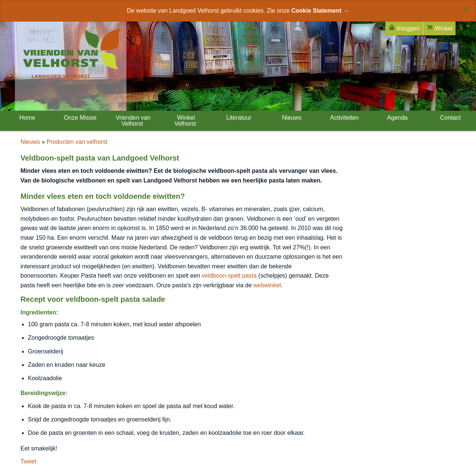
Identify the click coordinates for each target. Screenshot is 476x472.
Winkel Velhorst (185, 121)
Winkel (439, 28)
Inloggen (404, 28)
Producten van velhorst (77, 142)
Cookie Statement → (320, 11)
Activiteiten (344, 118)
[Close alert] (466, 9)
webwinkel (267, 285)
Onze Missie (79, 118)
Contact (450, 118)
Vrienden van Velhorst (132, 121)
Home (27, 118)
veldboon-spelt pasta (229, 276)
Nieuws (291, 118)
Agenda (397, 118)
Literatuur (238, 118)
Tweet (28, 461)
